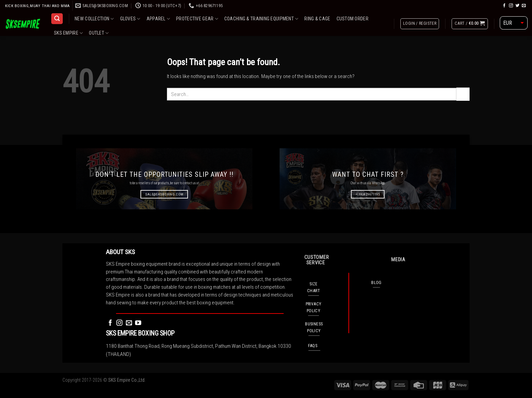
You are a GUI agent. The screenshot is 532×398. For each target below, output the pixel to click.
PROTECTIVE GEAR (197, 19)
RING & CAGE (317, 19)
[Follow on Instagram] (511, 6)
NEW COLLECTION (94, 19)
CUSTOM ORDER (353, 19)
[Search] (57, 19)
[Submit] (463, 94)
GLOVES (130, 19)
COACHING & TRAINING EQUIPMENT (261, 19)
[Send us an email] (524, 6)
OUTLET (99, 33)
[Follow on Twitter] (517, 6)
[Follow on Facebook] (505, 6)
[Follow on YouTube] (138, 323)
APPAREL (158, 19)
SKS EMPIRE (68, 33)
